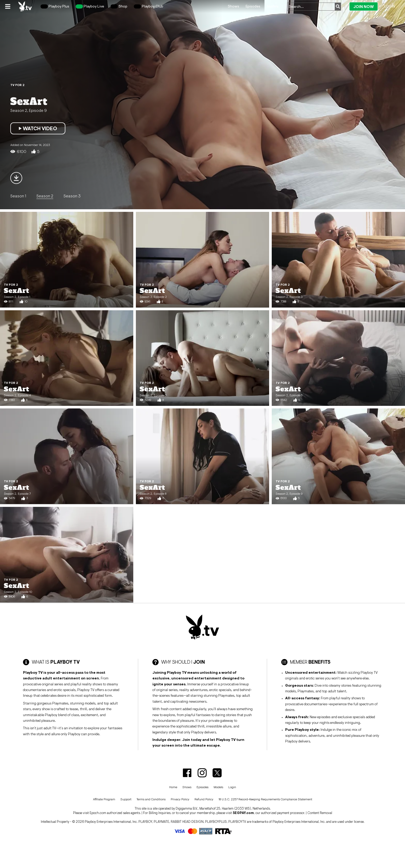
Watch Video (38, 128)
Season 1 (18, 196)
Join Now (364, 7)
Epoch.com (98, 813)
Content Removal (320, 813)
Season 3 (72, 196)
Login (390, 6)
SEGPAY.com (243, 813)
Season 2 (45, 196)
